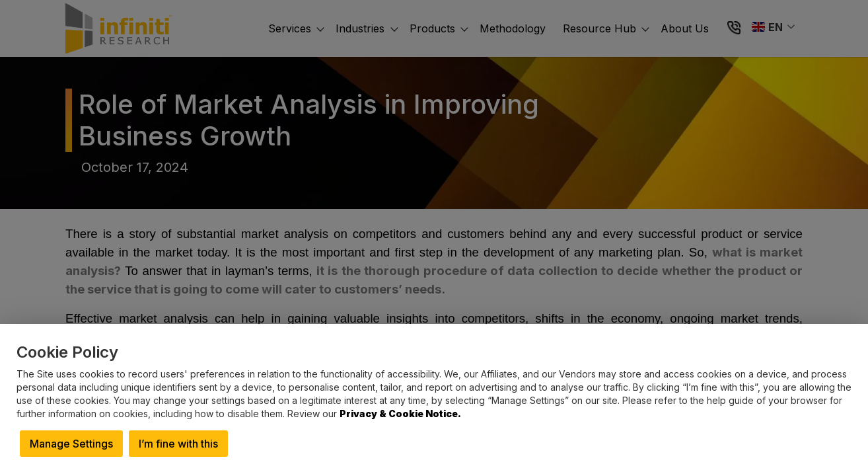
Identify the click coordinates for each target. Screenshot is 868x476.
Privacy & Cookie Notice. (400, 414)
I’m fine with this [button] (178, 444)
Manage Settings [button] (71, 444)
